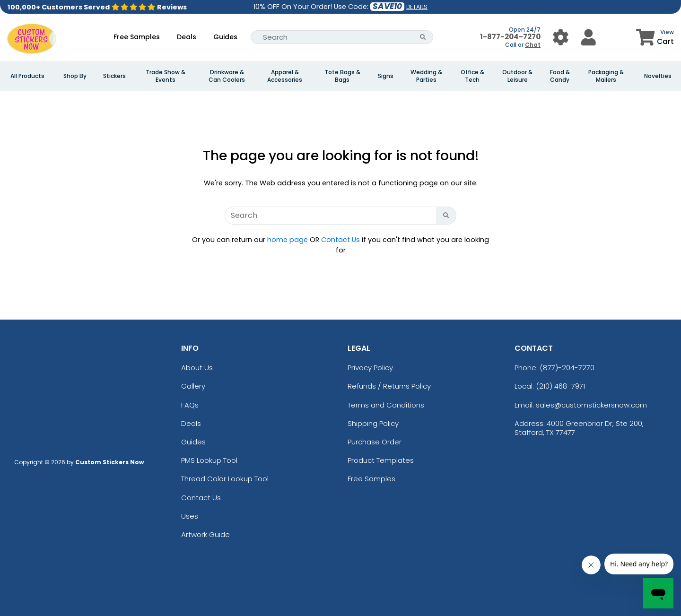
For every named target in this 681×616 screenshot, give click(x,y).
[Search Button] (423, 37)
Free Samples (137, 37)
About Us (197, 368)
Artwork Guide (205, 534)
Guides (225, 37)
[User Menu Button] (561, 37)
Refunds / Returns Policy (389, 386)
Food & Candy (560, 76)
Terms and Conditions (386, 405)
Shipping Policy (373, 423)
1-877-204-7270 (510, 37)
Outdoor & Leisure (517, 76)
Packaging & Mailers (606, 76)
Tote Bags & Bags (342, 76)
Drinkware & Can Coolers (227, 76)
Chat (533, 45)
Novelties (658, 76)
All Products (27, 76)
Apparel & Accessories (285, 76)
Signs (386, 76)
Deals (187, 37)
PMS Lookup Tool (209, 460)
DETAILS (417, 7)
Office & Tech (472, 76)
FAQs (190, 405)
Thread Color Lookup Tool (225, 479)
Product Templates (381, 460)
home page (288, 240)
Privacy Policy (370, 368)
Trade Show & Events (166, 76)
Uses (190, 516)
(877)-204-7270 (567, 368)
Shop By (75, 76)
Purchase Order (375, 442)
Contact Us (340, 240)
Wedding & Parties (426, 76)
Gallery (193, 386)
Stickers (114, 76)
